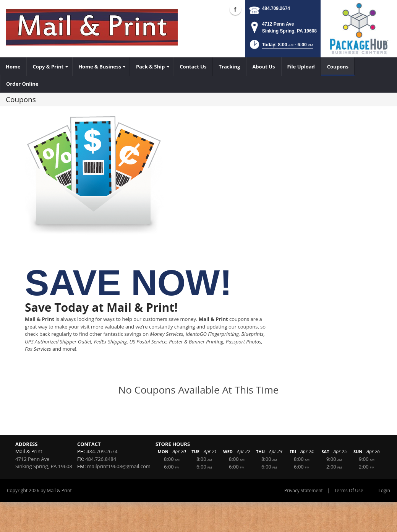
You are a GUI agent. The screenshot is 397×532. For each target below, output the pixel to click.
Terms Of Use (349, 491)
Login (384, 491)
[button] (281, 47)
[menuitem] (13, 67)
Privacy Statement (304, 491)
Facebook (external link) (235, 9)
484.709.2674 (276, 8)
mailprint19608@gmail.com (119, 466)
